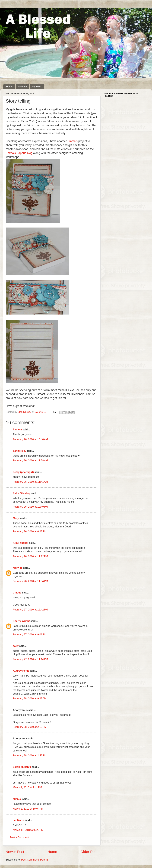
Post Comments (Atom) (35, 860)
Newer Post (15, 852)
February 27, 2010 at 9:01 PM (30, 634)
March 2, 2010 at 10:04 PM (28, 809)
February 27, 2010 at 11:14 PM (30, 659)
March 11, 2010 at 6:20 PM (28, 830)
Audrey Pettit (21, 671)
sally (16, 646)
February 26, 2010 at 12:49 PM (30, 507)
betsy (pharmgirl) (23, 472)
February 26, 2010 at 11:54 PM (30, 581)
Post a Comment (19, 837)
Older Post (89, 852)
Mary (16, 518)
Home (9, 86)
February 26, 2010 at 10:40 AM (30, 439)
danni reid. (19, 451)
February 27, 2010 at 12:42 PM (30, 610)
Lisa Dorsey (25, 412)
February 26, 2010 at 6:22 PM (30, 531)
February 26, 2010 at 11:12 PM (30, 556)
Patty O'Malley (22, 493)
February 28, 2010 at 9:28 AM (30, 698)
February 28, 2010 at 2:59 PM (30, 755)
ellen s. (17, 799)
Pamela (17, 429)
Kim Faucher (21, 543)
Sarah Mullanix (22, 767)
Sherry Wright (21, 621)
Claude (17, 593)
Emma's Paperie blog (19, 153)
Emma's (73, 141)
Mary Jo (18, 568)
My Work (37, 86)
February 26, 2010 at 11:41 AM (30, 482)
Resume (22, 86)
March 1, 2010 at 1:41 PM (27, 787)
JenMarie (18, 820)
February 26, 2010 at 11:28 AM (30, 460)
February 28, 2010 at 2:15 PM (30, 727)
